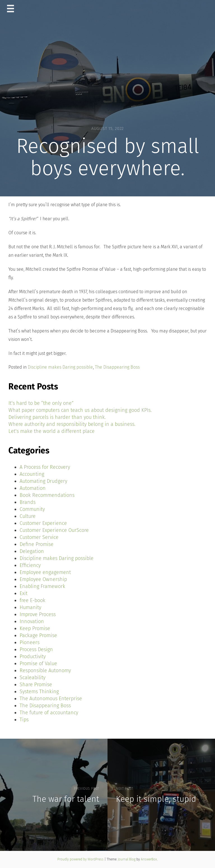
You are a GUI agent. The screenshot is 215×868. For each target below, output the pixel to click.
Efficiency (30, 565)
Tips (24, 720)
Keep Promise (35, 628)
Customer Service (39, 537)
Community (32, 509)
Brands (28, 502)
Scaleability (32, 678)
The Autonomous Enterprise (51, 699)
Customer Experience (43, 523)
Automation (33, 488)
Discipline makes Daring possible (60, 367)
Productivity (33, 656)
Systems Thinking (39, 692)
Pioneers (30, 642)
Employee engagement (45, 572)
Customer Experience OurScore (54, 530)
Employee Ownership (43, 579)
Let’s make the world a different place (52, 431)
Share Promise (36, 685)
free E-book (32, 600)
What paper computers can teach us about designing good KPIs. (80, 410)
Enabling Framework (42, 586)
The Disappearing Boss (117, 367)
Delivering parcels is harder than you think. (57, 417)
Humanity (30, 607)
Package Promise (38, 635)
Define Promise (37, 544)
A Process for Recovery (45, 467)
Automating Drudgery (43, 481)
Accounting (32, 474)
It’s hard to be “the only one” (41, 403)
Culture (28, 516)
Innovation (32, 621)
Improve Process (38, 614)
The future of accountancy (49, 713)
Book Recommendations (47, 495)
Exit (24, 593)
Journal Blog (127, 859)
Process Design (36, 649)
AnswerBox (149, 859)
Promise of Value (38, 663)
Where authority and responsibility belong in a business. (72, 424)
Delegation (32, 551)
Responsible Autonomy (45, 670)
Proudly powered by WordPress (81, 859)
